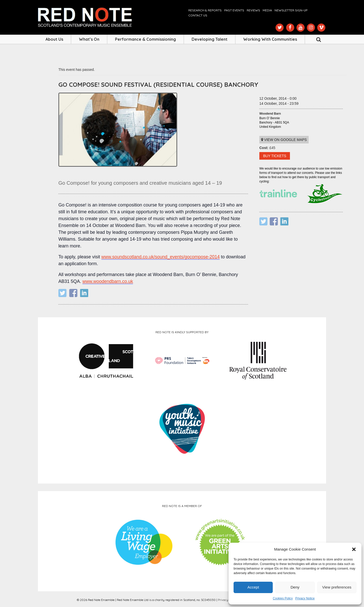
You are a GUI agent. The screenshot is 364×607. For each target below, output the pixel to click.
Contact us (198, 15)
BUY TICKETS (275, 156)
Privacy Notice (305, 598)
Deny (295, 587)
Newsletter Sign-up (291, 10)
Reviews (253, 10)
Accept (253, 587)
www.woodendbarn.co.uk (108, 281)
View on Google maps (284, 140)
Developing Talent (210, 39)
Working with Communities (270, 39)
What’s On (89, 39)
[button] (354, 549)
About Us (54, 39)
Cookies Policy (283, 598)
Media (267, 10)
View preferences (337, 587)
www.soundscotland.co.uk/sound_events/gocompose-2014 (161, 257)
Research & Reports (205, 10)
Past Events (234, 10)
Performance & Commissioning (145, 39)
